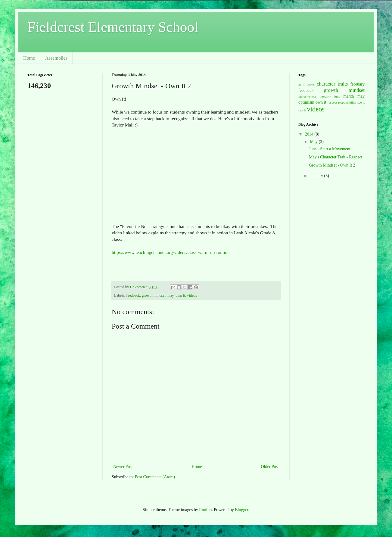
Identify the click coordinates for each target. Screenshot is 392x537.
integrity (325, 96)
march (348, 96)
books (311, 84)
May (314, 142)
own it (180, 295)
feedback (133, 295)
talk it (302, 110)
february (358, 84)
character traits (332, 84)
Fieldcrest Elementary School (113, 27)
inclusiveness (307, 96)
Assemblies (56, 58)
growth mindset (154, 295)
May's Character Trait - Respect (336, 157)
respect (332, 102)
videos (192, 295)
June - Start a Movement (330, 149)
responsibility (347, 102)
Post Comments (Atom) (155, 477)
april (302, 84)
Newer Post (123, 467)
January (317, 176)
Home (29, 58)
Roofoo (205, 510)
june (337, 96)
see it (361, 102)
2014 (310, 134)
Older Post (270, 467)
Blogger (241, 510)
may (171, 295)
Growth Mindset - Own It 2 (332, 165)
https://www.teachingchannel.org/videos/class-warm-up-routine (171, 252)
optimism (306, 102)
